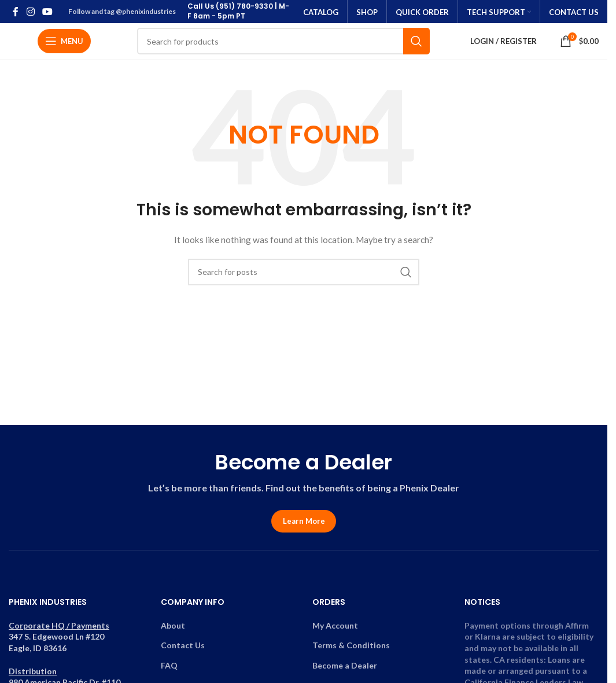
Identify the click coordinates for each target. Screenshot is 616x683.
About (173, 629)
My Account (335, 629)
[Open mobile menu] (64, 43)
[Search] (283, 43)
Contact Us (183, 649)
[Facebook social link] (16, 12)
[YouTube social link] (47, 12)
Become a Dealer (345, 669)
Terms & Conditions (351, 649)
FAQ (169, 669)
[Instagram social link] (30, 12)
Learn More (304, 525)
